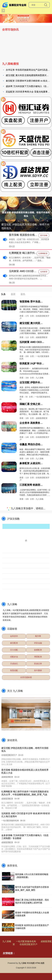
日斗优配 (14, 650)
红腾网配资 (43, 253)
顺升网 (38, 636)
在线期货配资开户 (28, 944)
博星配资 (38, 657)
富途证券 (38, 664)
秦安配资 (14, 643)
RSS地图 (31, 963)
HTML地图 (40, 963)
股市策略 (44, 235)
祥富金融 (38, 643)
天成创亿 (14, 664)
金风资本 (14, 636)
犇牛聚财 (38, 670)
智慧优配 (14, 670)
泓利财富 (44, 272)
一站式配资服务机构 (26, 941)
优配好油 (14, 657)
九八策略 (7, 941)
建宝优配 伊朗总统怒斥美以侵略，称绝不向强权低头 (25, 226)
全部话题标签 (26, 677)
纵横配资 (38, 650)
